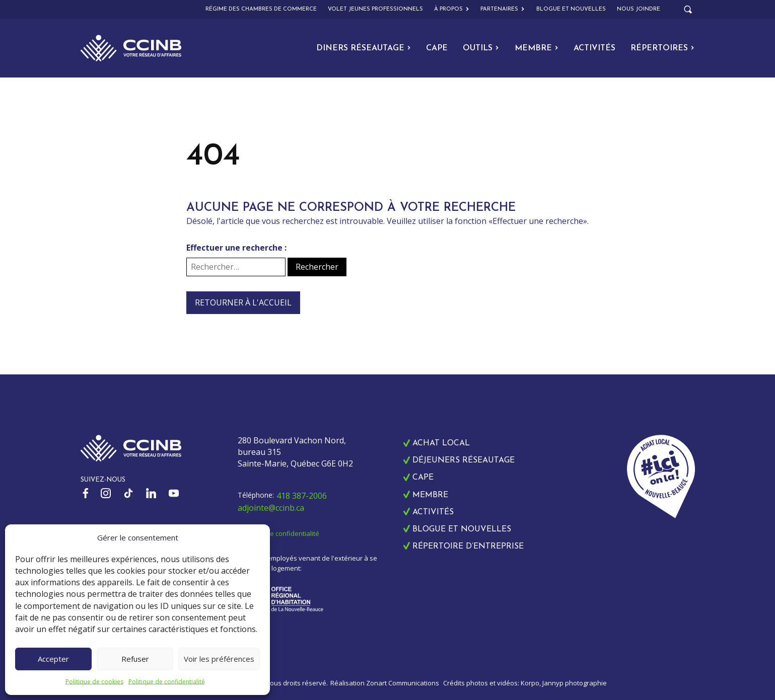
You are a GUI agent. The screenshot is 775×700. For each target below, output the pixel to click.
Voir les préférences (219, 659)
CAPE (437, 48)
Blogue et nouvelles (571, 9)
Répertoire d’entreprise (468, 547)
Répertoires (662, 48)
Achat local (441, 443)
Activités (594, 48)
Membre (537, 48)
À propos (452, 10)
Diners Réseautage (364, 48)
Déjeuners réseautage (464, 460)
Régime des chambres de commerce (261, 9)
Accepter (53, 659)
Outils (481, 48)
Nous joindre (639, 9)
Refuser (135, 659)
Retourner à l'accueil (243, 302)
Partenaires (503, 10)
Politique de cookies (94, 682)
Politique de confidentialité (167, 682)
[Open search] (688, 10)
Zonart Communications (403, 683)
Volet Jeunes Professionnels (375, 9)
